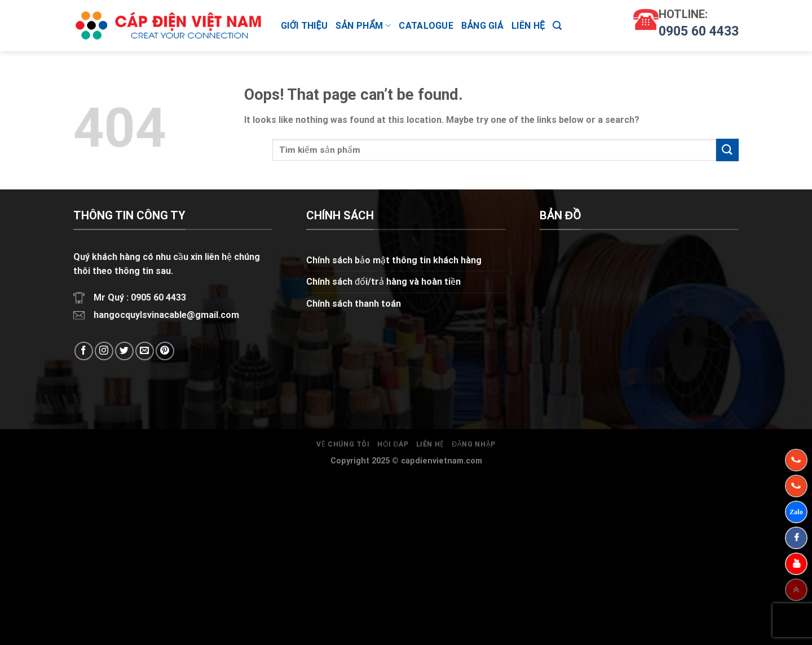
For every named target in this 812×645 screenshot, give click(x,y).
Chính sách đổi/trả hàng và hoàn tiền (383, 282)
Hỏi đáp (393, 444)
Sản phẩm (363, 26)
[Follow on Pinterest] (165, 351)
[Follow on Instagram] (104, 351)
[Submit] (727, 150)
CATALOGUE (426, 26)
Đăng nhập (474, 444)
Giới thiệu (304, 26)
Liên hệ (528, 26)
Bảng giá (482, 26)
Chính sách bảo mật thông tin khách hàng (394, 260)
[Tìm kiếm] (557, 26)
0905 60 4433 (699, 31)
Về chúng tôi (343, 444)
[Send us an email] (145, 351)
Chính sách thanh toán (354, 304)
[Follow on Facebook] (84, 351)
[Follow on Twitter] (124, 351)
